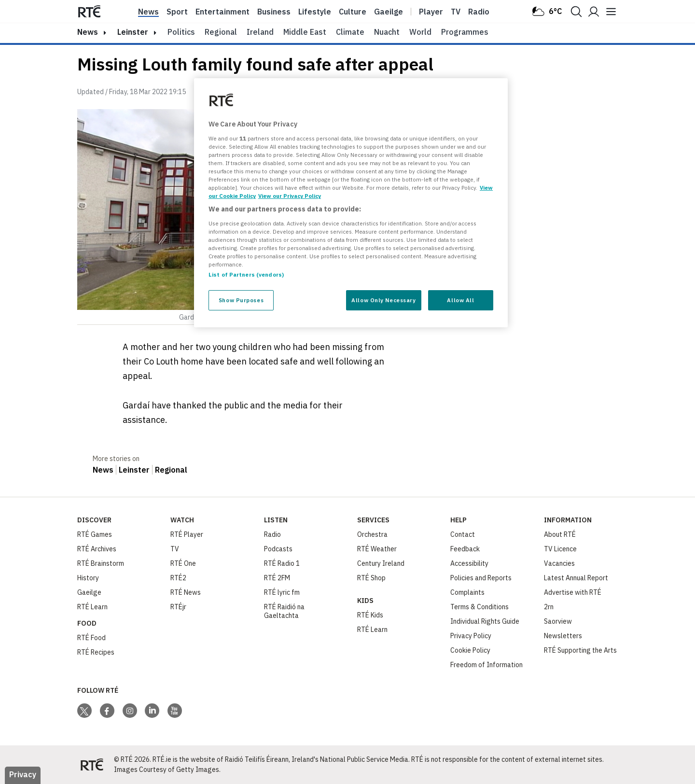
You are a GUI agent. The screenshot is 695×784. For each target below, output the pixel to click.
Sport (177, 12)
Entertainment (222, 12)
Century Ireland (381, 563)
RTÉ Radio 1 (282, 563)
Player (431, 12)
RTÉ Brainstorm (101, 563)
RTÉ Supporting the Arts (580, 650)
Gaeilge (389, 12)
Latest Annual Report (576, 578)
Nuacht (387, 32)
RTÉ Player (187, 534)
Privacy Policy (471, 636)
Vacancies (559, 563)
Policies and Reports (481, 578)
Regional (221, 32)
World (420, 32)
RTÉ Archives (97, 549)
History (88, 578)
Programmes (465, 32)
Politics (181, 32)
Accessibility (469, 563)
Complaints (467, 592)
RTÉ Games (95, 534)
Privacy (23, 774)
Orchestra (372, 534)
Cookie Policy (470, 650)
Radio (479, 12)
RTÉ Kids (370, 615)
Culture (353, 12)
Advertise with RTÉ (573, 592)
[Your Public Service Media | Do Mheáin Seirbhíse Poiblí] (92, 765)
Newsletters (563, 636)
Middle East (305, 32)
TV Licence (560, 549)
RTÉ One (183, 563)
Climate (350, 32)
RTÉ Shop (371, 578)
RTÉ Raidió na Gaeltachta (284, 611)
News (148, 12)
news (88, 32)
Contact (463, 534)
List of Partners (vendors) (246, 274)
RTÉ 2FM (277, 578)
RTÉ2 (178, 578)
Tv (456, 12)
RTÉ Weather (377, 549)
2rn (549, 607)
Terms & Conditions (480, 607)
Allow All (460, 300)
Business (274, 12)
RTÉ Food (91, 638)
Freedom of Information (486, 665)
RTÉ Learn (92, 607)
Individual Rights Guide (485, 621)
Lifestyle (315, 12)
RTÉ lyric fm (282, 592)
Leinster (133, 32)
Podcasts (278, 549)
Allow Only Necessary (383, 300)
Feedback (465, 549)
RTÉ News (186, 592)
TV (175, 549)
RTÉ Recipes (96, 652)
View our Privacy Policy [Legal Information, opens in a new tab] (290, 196)
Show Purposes (241, 300)
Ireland (260, 32)
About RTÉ (560, 534)
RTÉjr (178, 607)
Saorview (558, 621)
